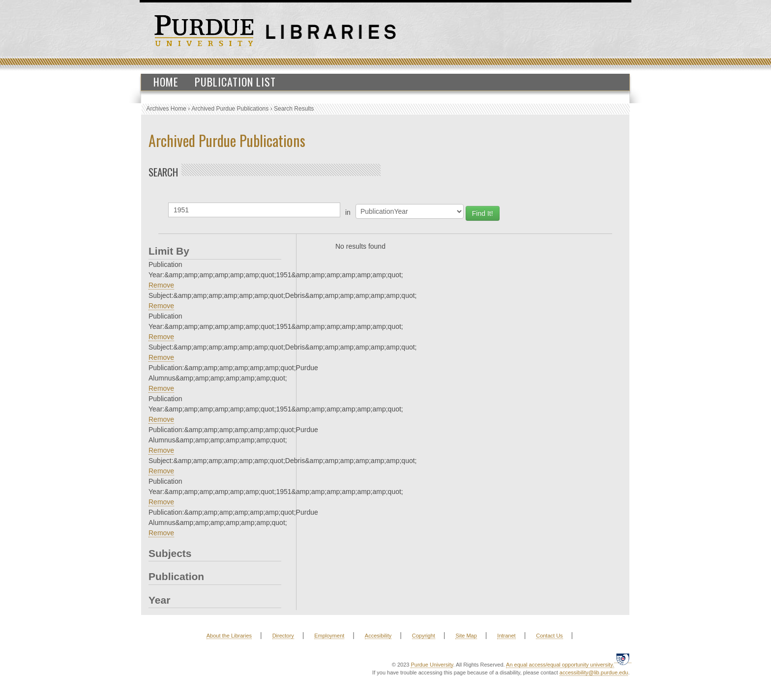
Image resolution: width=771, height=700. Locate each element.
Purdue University (432, 665)
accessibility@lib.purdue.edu (594, 672)
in (348, 212)
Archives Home (166, 109)
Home (166, 82)
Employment (329, 636)
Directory (283, 636)
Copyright (424, 636)
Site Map (466, 636)
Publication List (235, 82)
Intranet (506, 636)
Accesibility (378, 636)
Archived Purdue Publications (230, 109)
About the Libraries (229, 636)
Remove (161, 285)
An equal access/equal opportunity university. (560, 665)
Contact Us (549, 636)
